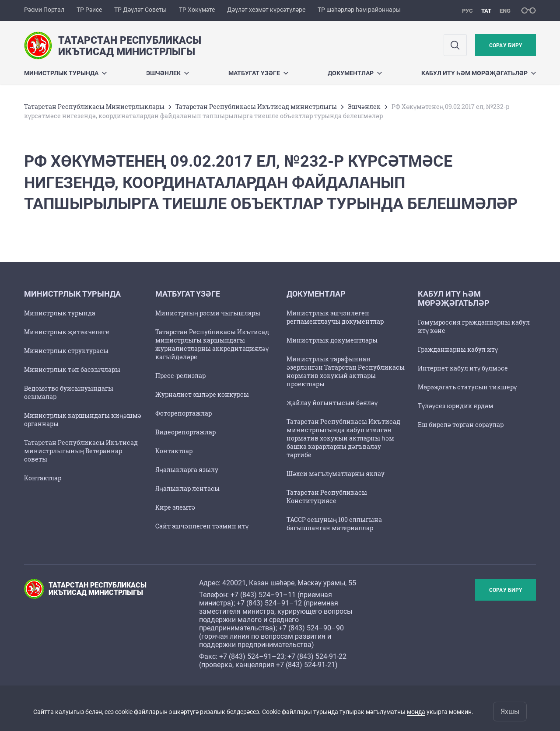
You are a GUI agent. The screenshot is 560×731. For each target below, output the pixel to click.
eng (505, 11)
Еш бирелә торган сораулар (461, 425)
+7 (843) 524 (250, 595)
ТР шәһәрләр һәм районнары (359, 10)
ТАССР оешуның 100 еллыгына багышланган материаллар (334, 524)
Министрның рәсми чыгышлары (208, 313)
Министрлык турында (65, 73)
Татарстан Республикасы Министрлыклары (94, 107)
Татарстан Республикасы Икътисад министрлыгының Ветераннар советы (81, 451)
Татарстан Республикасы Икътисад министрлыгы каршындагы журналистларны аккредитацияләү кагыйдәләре (212, 344)
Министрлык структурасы (66, 351)
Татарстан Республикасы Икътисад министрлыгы (256, 107)
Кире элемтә (175, 507)
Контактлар (43, 478)
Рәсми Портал (44, 10)
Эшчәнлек (168, 73)
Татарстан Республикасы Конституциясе (327, 497)
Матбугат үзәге (258, 73)
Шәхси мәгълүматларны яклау (336, 474)
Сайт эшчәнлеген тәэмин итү (202, 526)
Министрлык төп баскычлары (72, 369)
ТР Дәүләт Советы (140, 10)
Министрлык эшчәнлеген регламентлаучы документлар (335, 317)
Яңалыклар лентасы (187, 488)
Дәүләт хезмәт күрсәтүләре (266, 10)
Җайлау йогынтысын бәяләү (332, 403)
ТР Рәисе (89, 10)
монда (416, 712)
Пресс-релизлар (180, 376)
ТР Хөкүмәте (197, 10)
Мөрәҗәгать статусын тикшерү (467, 387)
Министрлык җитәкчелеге (67, 332)
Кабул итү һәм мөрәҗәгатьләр (479, 73)
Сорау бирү (506, 45)
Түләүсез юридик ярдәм (456, 406)
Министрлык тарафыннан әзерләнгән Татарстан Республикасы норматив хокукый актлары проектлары (346, 371)
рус (467, 11)
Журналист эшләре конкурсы (202, 394)
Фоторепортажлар (184, 413)
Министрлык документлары (332, 340)
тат (486, 11)
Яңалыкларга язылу (187, 470)
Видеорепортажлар (185, 432)
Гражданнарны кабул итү (458, 349)
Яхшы (510, 712)
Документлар (355, 73)
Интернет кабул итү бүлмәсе (463, 368)
